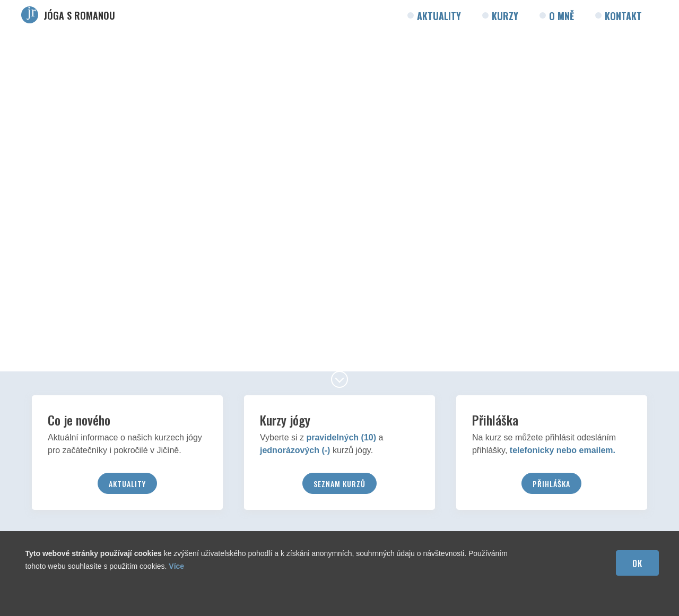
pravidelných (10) (341, 437)
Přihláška (551, 484)
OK (637, 563)
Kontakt (623, 16)
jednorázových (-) (295, 450)
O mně (562, 16)
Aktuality (439, 16)
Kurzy (505, 16)
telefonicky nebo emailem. (563, 450)
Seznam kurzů (339, 484)
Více (176, 566)
